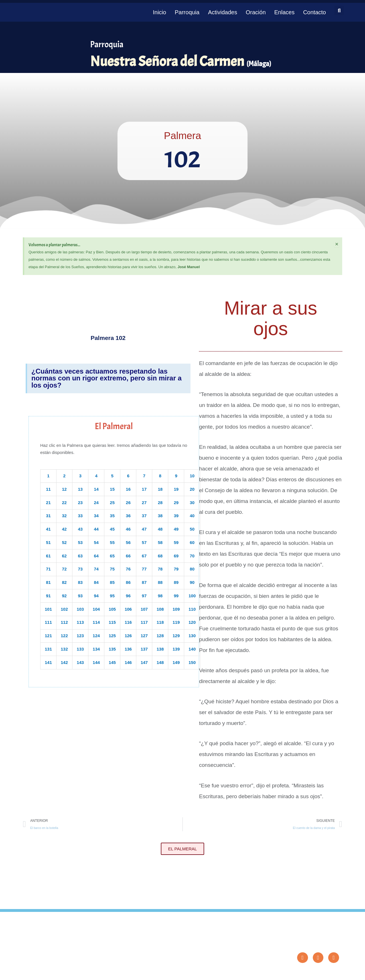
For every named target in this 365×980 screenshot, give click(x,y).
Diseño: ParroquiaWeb (324, 973)
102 (64, 609)
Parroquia (187, 12)
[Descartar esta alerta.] (337, 244)
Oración (256, 12)
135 (112, 649)
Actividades (222, 12)
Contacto (315, 12)
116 (128, 622)
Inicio (160, 12)
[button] (339, 10)
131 (48, 649)
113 (80, 622)
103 (80, 609)
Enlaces (284, 12)
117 (144, 622)
